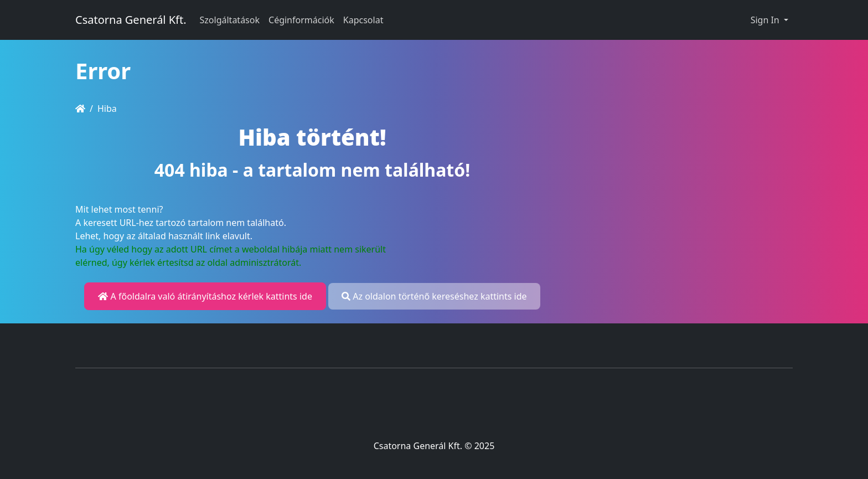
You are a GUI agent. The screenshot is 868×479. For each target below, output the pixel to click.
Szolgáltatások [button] (230, 20)
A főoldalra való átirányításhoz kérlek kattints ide (205, 296)
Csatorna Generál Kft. (131, 20)
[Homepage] (80, 109)
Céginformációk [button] (301, 20)
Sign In (766, 20)
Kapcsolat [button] (363, 20)
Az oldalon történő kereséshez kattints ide (434, 296)
